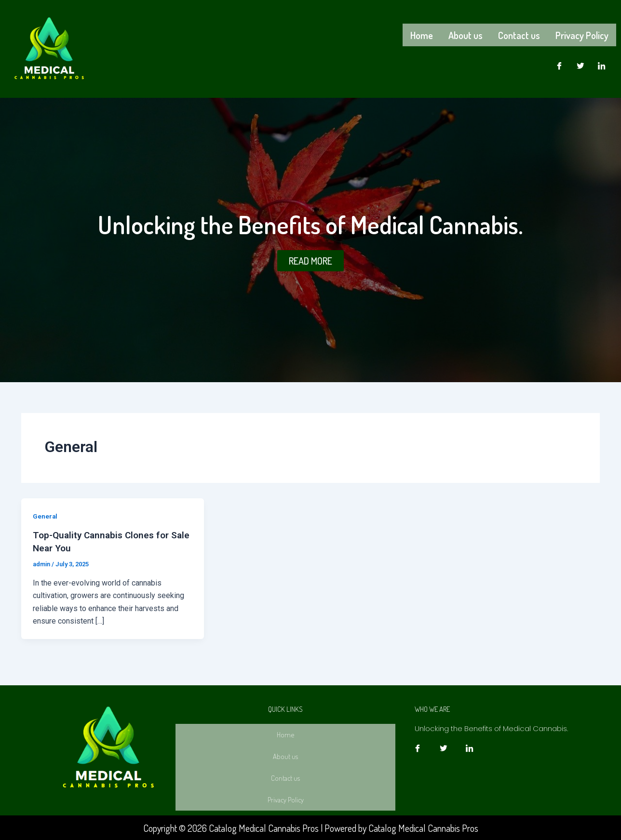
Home (422, 34)
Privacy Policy (582, 34)
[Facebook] (559, 64)
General (45, 516)
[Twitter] (580, 64)
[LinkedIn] (602, 64)
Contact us (519, 34)
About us (466, 34)
